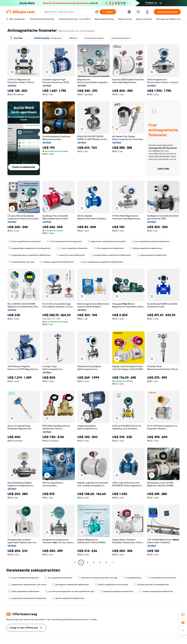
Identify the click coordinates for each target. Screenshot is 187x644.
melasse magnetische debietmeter (156, 591)
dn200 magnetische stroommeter (112, 585)
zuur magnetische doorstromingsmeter (151, 241)
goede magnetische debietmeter (68, 598)
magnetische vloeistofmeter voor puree (27, 585)
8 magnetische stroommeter (162, 578)
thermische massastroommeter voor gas (98, 578)
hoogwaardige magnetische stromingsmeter (29, 248)
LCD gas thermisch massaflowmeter (152, 585)
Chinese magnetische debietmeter (57, 262)
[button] (97, 12)
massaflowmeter (132, 578)
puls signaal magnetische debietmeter (71, 585)
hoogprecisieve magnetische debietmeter (111, 255)
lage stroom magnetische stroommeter (107, 241)
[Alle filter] (17, 38)
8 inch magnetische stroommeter (25, 241)
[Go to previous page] (75, 562)
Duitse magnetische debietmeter (146, 248)
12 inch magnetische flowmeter (24, 578)
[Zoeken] (108, 12)
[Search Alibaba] (68, 12)
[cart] (139, 12)
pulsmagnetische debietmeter (152, 255)
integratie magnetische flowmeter (117, 591)
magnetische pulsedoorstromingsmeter (27, 598)
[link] (183, 614)
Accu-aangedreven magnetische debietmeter (101, 262)
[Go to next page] (112, 562)
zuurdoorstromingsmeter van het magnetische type (70, 591)
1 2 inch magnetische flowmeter (72, 248)
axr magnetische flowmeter (59, 578)
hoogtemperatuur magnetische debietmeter (29, 255)
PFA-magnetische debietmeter (109, 248)
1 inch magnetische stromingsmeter (64, 241)
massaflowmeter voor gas (21, 262)
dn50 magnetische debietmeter (24, 591)
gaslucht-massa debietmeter (71, 255)
